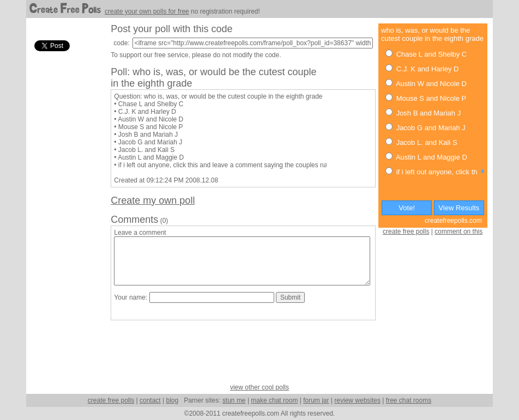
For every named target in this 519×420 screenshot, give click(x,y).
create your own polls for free (147, 11)
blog (172, 400)
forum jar (316, 400)
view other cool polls (259, 387)
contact (150, 400)
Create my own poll (153, 200)
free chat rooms (409, 400)
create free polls (406, 232)
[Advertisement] (64, 217)
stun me (234, 400)
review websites (357, 400)
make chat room (274, 400)
